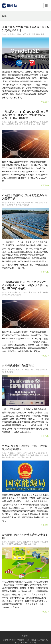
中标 (30, 292)
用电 (25, 544)
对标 (7, 205)
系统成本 (26, 205)
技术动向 (11, 34)
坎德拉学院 (9, 124)
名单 (7, 455)
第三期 (5, 457)
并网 (17, 124)
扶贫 (21, 124)
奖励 (28, 455)
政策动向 (20, 370)
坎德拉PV (6, 295)
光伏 (35, 292)
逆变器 (18, 295)
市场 (7, 372)
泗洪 (37, 455)
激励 (41, 455)
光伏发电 (35, 542)
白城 (46, 455)
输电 (30, 544)
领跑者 (29, 457)
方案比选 (18, 205)
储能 (24, 542)
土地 (33, 34)
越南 (11, 372)
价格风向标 (12, 122)
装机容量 (37, 124)
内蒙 (38, 453)
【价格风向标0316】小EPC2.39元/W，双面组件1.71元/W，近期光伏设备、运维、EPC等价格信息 (25, 285)
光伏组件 (34, 203)
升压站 (36, 122)
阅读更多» (45, 102)
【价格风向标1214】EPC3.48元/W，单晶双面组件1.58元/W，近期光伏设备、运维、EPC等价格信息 (25, 115)
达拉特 (18, 457)
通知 (23, 457)
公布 (34, 453)
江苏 (32, 455)
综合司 (11, 457)
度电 (11, 205)
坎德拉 (45, 292)
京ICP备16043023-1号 (27, 643)
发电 (29, 34)
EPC (26, 122)
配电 (34, 544)
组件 (38, 34)
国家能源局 (14, 455)
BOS (24, 34)
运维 (42, 34)
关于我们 (25, 636)
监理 (26, 124)
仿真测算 (26, 203)
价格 (30, 122)
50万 (25, 453)
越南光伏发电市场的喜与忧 (18, 365)
